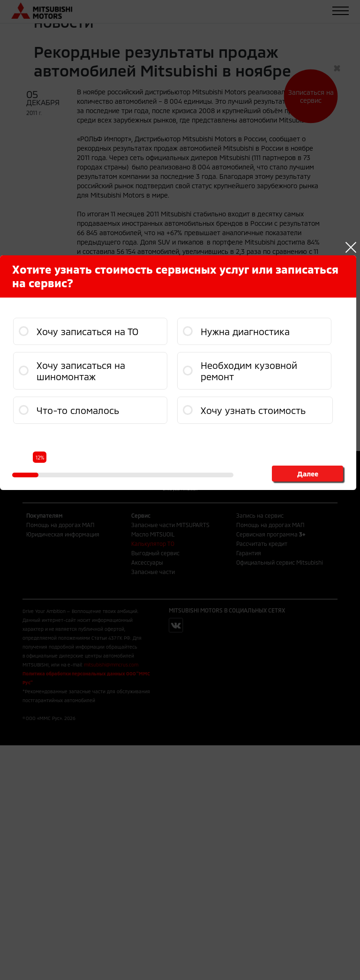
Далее (308, 474)
